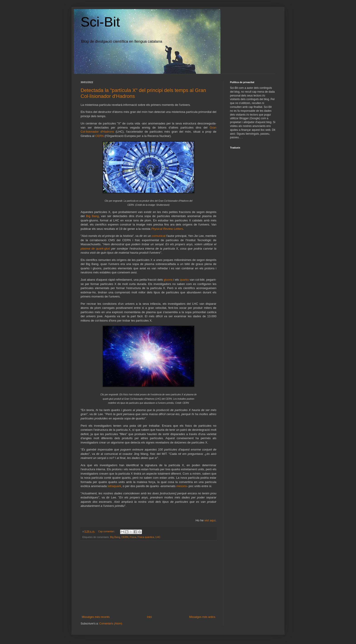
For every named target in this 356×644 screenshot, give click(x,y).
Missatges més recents (96, 617)
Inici (149, 617)
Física (133, 537)
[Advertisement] (148, 578)
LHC (158, 537)
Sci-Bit (100, 22)
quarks (184, 280)
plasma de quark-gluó (95, 249)
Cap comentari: (107, 531)
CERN (100, 136)
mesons (182, 486)
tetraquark (114, 486)
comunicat (159, 236)
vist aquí (210, 520)
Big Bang (92, 216)
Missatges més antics (202, 617)
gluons (168, 280)
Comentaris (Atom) (111, 624)
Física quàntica (146, 537)
